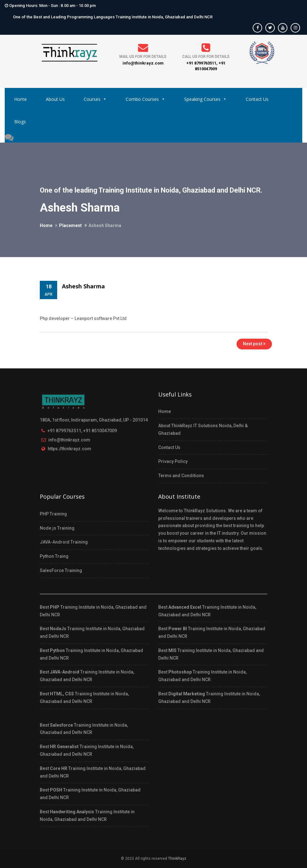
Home (21, 99)
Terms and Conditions (181, 476)
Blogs (20, 122)
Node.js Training (57, 528)
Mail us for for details (143, 57)
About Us (55, 99)
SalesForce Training (61, 570)
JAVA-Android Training (64, 542)
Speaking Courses (205, 99)
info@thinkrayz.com (69, 440)
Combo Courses (145, 99)
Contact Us (257, 99)
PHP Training (53, 514)
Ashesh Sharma (83, 286)
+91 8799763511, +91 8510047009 (82, 431)
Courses (95, 99)
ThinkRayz (177, 859)
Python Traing (54, 556)
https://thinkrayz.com (69, 449)
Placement (70, 225)
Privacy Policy (173, 461)
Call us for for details (206, 57)
